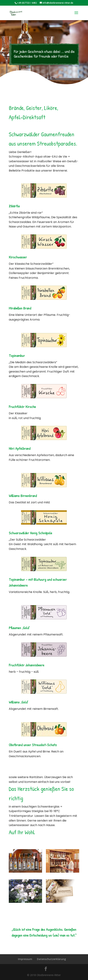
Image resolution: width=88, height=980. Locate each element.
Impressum (25, 959)
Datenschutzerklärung (51, 959)
